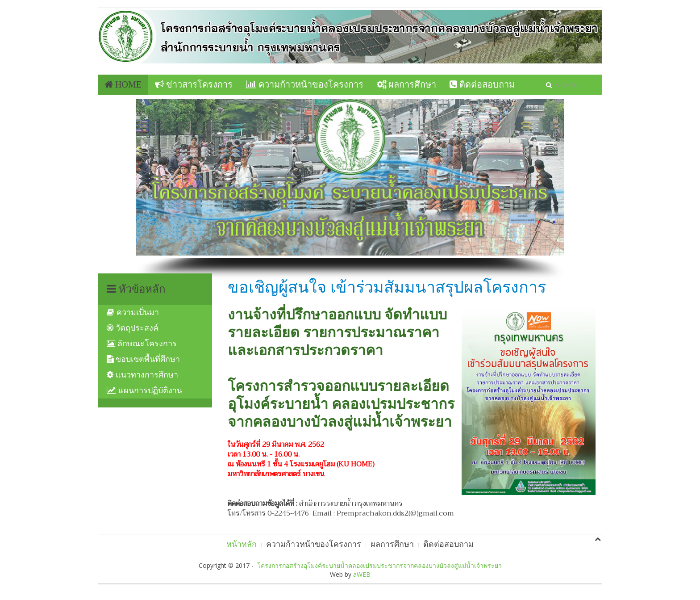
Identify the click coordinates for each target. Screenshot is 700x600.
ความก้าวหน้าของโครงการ (305, 84)
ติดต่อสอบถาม (482, 84)
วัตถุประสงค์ (133, 328)
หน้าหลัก (242, 544)
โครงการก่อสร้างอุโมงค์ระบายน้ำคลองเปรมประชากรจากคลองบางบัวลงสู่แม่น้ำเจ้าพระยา (379, 565)
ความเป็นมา (133, 312)
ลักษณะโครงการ (142, 344)
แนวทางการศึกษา (142, 375)
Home (123, 84)
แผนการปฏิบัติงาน (144, 390)
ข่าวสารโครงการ (194, 84)
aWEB (362, 574)
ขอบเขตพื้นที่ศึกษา (143, 359)
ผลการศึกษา (406, 84)
